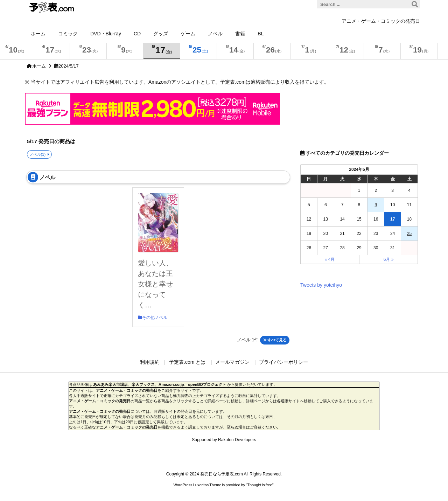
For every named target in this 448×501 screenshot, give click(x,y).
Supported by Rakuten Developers (224, 440)
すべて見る (275, 340)
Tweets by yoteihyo (321, 285)
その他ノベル (155, 318)
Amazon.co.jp (171, 384)
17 (393, 219)
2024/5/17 (69, 66)
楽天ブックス (143, 384)
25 (409, 234)
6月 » (389, 259)
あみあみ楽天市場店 (110, 384)
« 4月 (330, 259)
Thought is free (260, 485)
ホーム (39, 66)
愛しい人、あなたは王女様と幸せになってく (155, 284)
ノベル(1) (38, 154)
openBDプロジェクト (207, 384)
